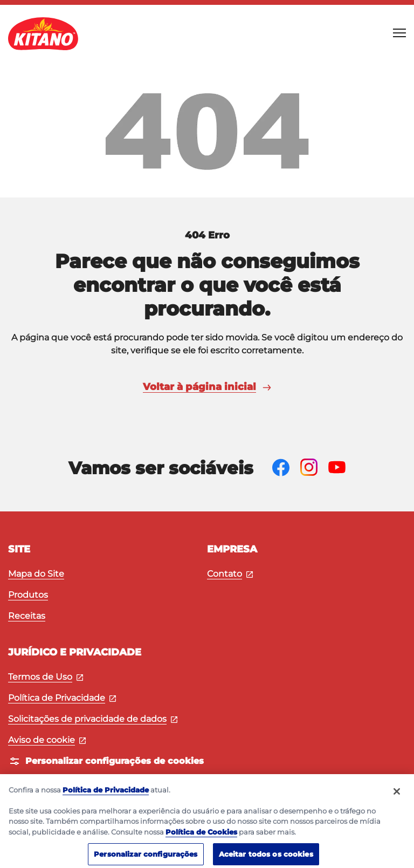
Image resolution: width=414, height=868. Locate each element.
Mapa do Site (36, 574)
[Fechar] (397, 797)
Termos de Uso (46, 677)
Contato (230, 574)
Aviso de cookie (47, 740)
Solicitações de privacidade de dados (93, 719)
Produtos (28, 595)
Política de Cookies (201, 837)
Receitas (27, 616)
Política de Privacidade (62, 698)
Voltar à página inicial (207, 387)
